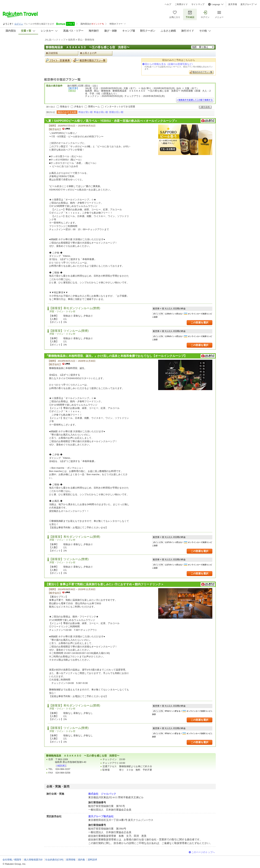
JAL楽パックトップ (55, 40)
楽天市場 (233, 4)
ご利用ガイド (181, 4)
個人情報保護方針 (33, 860)
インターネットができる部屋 (120, 107)
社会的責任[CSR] (54, 860)
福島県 (72, 40)
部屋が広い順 (116, 112)
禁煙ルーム (94, 107)
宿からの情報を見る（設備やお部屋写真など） (169, 64)
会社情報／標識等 (12, 860)
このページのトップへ (203, 852)
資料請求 (92, 860)
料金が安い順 (86, 112)
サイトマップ (198, 4)
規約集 (82, 860)
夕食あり (79, 107)
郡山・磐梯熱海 (86, 40)
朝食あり (65, 107)
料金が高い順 (101, 112)
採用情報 (71, 860)
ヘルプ (168, 4)
